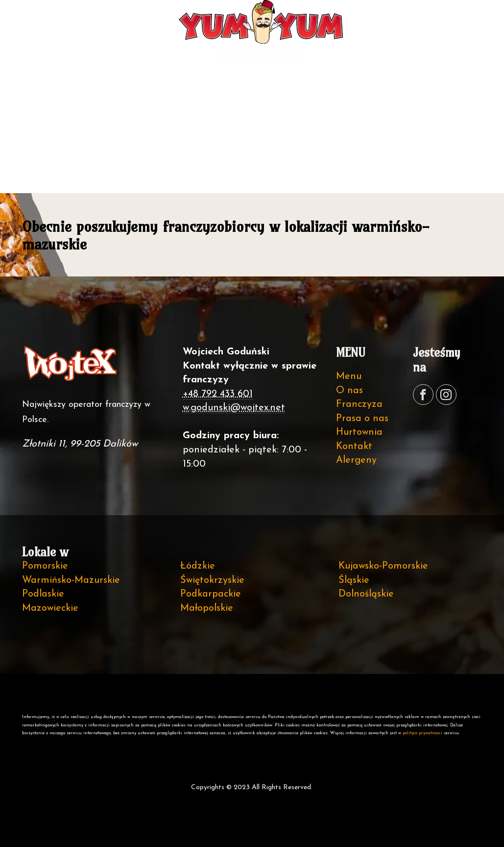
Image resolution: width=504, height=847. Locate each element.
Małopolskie (207, 608)
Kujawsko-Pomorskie (383, 566)
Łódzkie (198, 566)
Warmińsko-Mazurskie (71, 580)
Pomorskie (45, 566)
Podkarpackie (211, 594)
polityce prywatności (422, 733)
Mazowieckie (50, 608)
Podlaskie (43, 594)
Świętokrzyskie (212, 580)
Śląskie (354, 580)
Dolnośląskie (366, 594)
